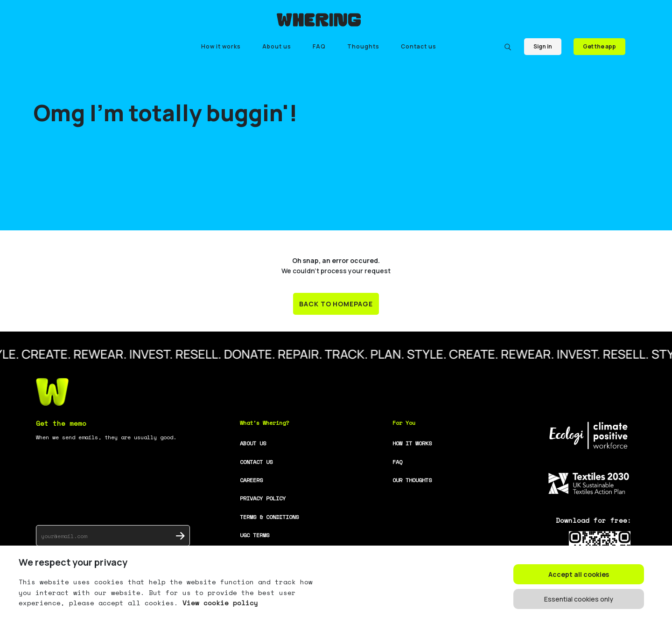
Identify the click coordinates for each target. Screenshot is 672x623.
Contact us (419, 46)
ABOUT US (253, 443)
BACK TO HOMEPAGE (336, 304)
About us (277, 46)
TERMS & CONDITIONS (269, 517)
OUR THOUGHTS (412, 480)
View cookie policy (218, 603)
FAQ (319, 46)
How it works (221, 46)
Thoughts (363, 46)
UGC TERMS (255, 535)
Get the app (599, 46)
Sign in (543, 46)
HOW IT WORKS (412, 443)
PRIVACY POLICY (263, 498)
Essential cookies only (579, 599)
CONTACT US (256, 462)
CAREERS (251, 480)
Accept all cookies (579, 574)
